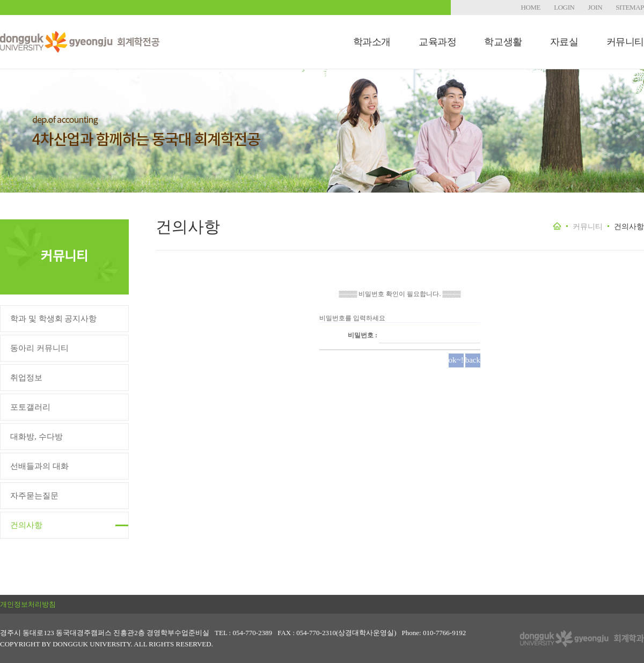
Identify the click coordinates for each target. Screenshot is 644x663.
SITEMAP (630, 7)
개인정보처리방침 (28, 604)
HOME (530, 7)
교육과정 (437, 42)
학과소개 (372, 42)
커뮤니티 (625, 42)
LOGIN (564, 7)
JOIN (595, 7)
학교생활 (503, 42)
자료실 (564, 42)
